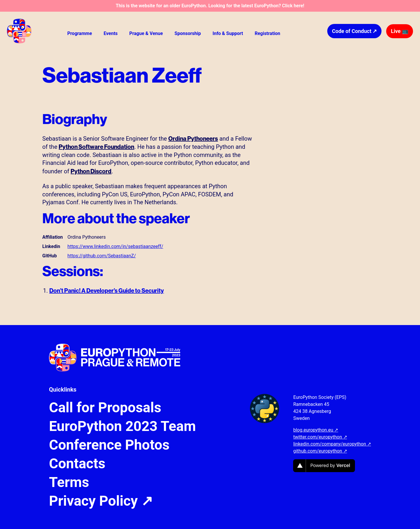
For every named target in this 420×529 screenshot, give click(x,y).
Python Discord (91, 171)
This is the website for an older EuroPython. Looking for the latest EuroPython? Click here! (210, 6)
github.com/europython (320, 451)
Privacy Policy (101, 501)
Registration (267, 33)
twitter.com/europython (320, 437)
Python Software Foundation (96, 147)
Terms (69, 482)
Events (111, 33)
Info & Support (228, 33)
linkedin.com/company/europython (332, 444)
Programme (80, 33)
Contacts (77, 464)
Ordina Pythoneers (193, 138)
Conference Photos (109, 445)
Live (400, 31)
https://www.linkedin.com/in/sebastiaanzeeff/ (115, 246)
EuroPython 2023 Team (123, 426)
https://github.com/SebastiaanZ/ (101, 256)
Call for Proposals (105, 408)
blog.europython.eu (316, 430)
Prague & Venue (146, 33)
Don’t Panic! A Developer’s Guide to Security (107, 290)
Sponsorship (188, 33)
